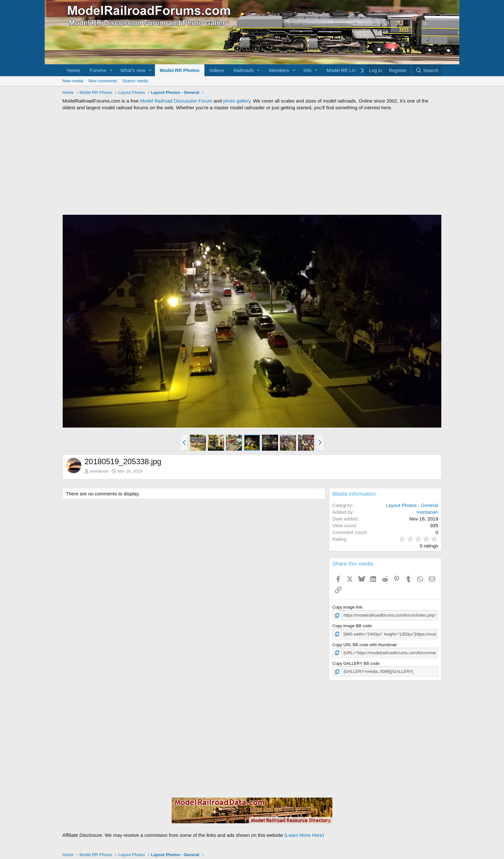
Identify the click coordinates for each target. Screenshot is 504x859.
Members (279, 70)
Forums (98, 70)
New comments (103, 81)
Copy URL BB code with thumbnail (364, 645)
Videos (217, 70)
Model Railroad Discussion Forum (176, 101)
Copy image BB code (352, 626)
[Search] (427, 70)
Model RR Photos (180, 70)
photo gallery (237, 101)
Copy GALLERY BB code (356, 663)
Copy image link (347, 607)
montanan (99, 471)
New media (73, 81)
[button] (111, 70)
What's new (133, 70)
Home (74, 70)
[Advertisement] (252, 163)
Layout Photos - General (412, 505)
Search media (135, 81)
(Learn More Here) (304, 835)
